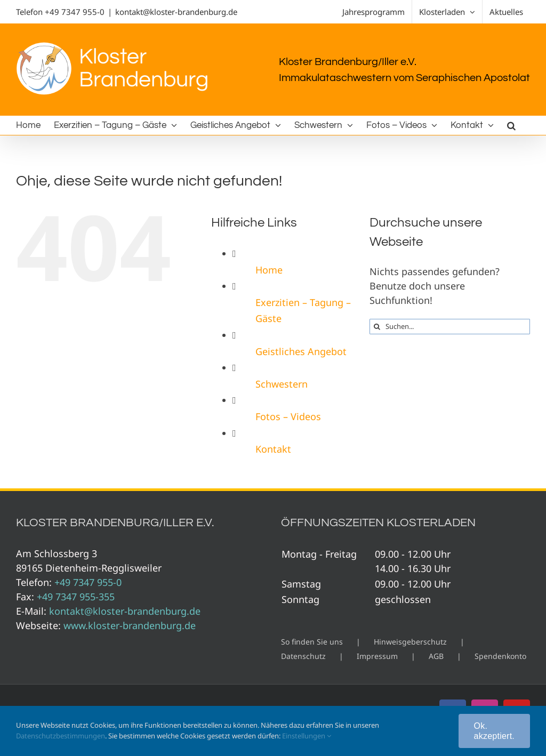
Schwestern (282, 384)
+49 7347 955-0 (75, 12)
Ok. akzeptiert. (494, 731)
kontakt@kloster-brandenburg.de (176, 12)
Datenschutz (303, 656)
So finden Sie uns (312, 642)
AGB (436, 656)
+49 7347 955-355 (76, 597)
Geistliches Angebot (301, 351)
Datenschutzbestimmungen (61, 736)
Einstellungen (307, 736)
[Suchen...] (450, 327)
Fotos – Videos (288, 416)
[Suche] (377, 327)
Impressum (377, 656)
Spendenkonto (500, 656)
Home (269, 270)
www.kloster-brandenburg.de (130, 625)
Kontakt (273, 449)
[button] (511, 125)
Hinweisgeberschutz (410, 642)
